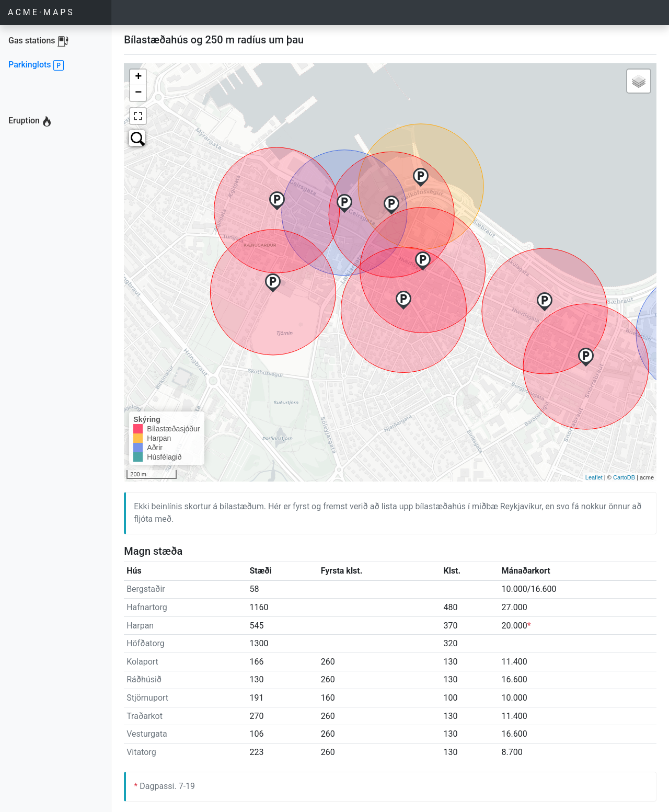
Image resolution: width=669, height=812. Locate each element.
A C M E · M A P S (40, 12)
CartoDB (624, 477)
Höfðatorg (146, 643)
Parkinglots (36, 66)
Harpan (140, 626)
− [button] (138, 93)
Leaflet (594, 477)
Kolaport (142, 662)
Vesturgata (147, 734)
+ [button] (138, 77)
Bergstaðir (146, 589)
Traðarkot (145, 716)
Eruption (30, 122)
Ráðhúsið (144, 679)
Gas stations (54, 41)
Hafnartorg (147, 607)
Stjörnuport (147, 698)
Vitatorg (141, 752)
